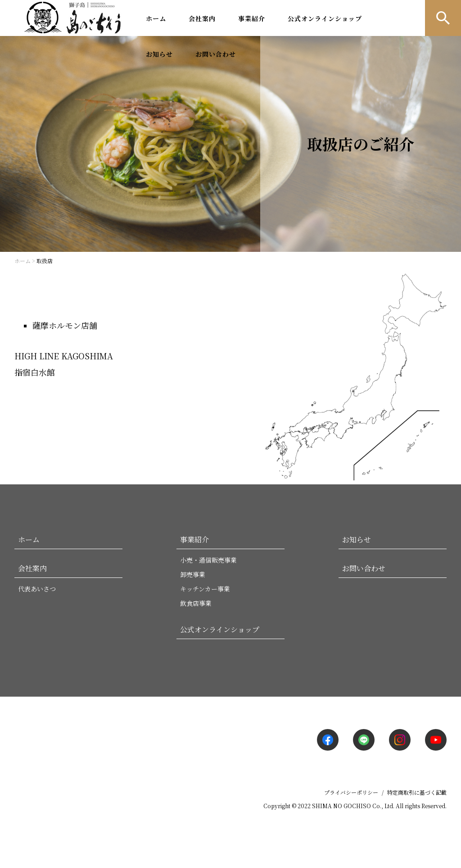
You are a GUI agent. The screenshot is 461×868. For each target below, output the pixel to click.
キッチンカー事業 (205, 589)
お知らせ (159, 54)
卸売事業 (193, 574)
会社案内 (202, 18)
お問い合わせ (216, 54)
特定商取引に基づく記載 (417, 792)
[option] (230, 144)
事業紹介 (252, 18)
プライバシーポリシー (351, 792)
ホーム (156, 18)
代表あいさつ (37, 589)
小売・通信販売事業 (208, 560)
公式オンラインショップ (325, 18)
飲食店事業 (196, 603)
